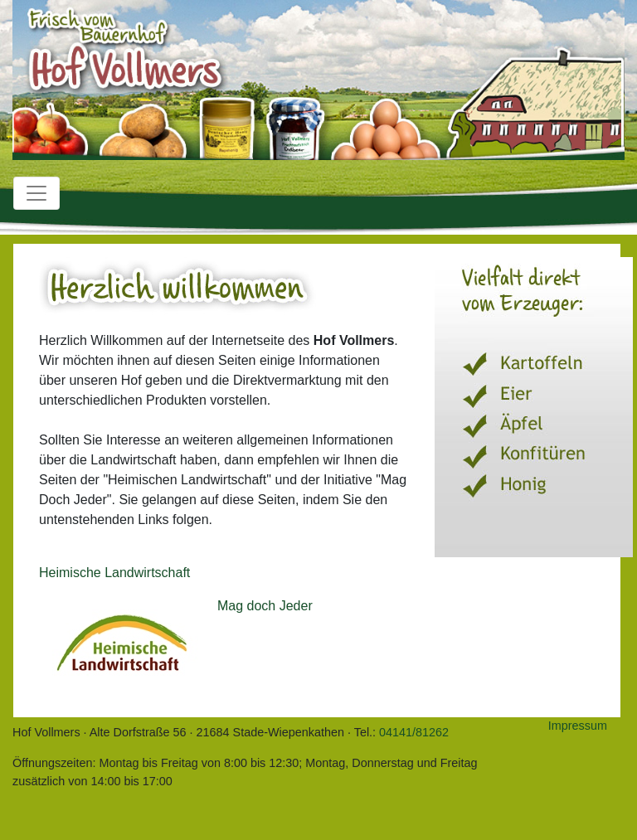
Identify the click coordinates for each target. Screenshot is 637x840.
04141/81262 (414, 732)
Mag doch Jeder (265, 606)
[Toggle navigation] (36, 193)
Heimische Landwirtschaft (114, 573)
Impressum (578, 726)
